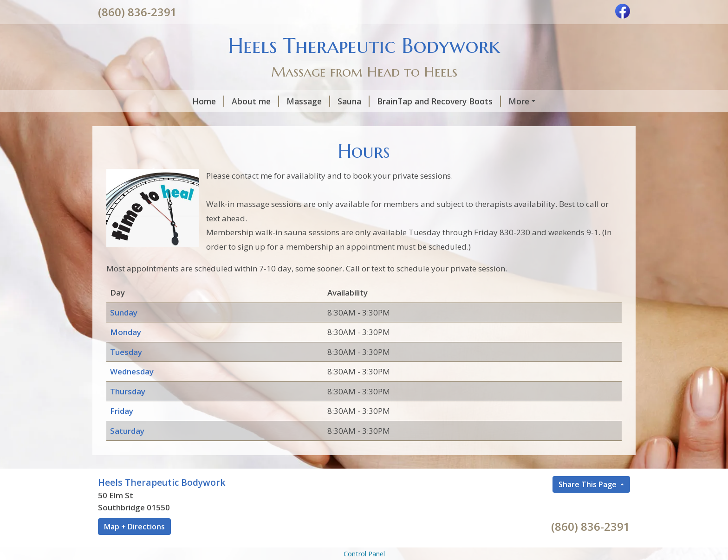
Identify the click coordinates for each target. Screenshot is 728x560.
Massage (221, 101)
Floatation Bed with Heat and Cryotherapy (509, 101)
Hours (197, 121)
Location (242, 121)
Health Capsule (140, 121)
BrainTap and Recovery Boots (352, 101)
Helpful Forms (440, 121)
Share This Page (588, 504)
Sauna (267, 101)
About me (169, 101)
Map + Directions (134, 546)
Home (121, 101)
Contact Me (298, 121)
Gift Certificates (369, 121)
